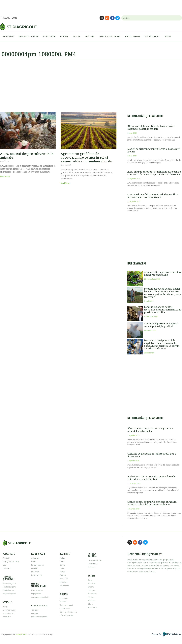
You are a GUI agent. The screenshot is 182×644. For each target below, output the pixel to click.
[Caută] (179, 18)
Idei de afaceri (50, 36)
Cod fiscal (92, 567)
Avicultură (64, 582)
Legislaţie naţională (95, 560)
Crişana (91, 587)
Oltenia (91, 604)
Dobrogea (91, 590)
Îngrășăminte (36, 594)
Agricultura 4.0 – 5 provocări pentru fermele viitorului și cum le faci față (151, 478)
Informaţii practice (66, 615)
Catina (34, 562)
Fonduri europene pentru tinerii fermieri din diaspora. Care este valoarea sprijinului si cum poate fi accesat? (162, 293)
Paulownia (35, 572)
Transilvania (93, 607)
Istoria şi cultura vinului (69, 612)
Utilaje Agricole (153, 36)
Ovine (62, 568)
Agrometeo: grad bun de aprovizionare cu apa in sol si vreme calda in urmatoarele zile (86, 157)
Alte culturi (7, 617)
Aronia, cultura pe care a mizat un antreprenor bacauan (163, 273)
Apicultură (64, 579)
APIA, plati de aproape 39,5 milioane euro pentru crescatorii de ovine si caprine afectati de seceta (154, 173)
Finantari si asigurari (29, 36)
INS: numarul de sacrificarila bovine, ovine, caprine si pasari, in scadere (151, 127)
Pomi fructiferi (37, 575)
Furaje (5, 607)
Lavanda (34, 568)
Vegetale (65, 36)
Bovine (62, 565)
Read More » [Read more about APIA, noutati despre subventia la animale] (5, 177)
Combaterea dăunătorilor (40, 597)
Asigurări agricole (9, 594)
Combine (35, 613)
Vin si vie (77, 36)
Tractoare (35, 610)
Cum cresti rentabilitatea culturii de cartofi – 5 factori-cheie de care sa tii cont (153, 196)
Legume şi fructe (9, 610)
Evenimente (7, 568)
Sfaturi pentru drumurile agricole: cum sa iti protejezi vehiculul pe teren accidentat (152, 503)
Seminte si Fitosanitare (110, 36)
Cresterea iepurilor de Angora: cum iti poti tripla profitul (161, 325)
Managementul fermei (11, 562)
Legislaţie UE (93, 564)
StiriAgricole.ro (21, 634)
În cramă (63, 602)
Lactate (62, 558)
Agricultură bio (8, 613)
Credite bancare (9, 590)
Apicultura (35, 558)
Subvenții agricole (9, 584)
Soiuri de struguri (66, 605)
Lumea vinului (65, 609)
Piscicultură (64, 585)
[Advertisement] (58, 85)
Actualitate (9, 36)
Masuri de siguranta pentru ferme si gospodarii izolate (154, 150)
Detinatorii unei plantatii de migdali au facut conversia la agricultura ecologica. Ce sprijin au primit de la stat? (162, 344)
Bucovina (91, 584)
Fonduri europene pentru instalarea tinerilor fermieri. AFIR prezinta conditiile (163, 310)
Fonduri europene (9, 587)
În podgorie (64, 598)
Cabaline (63, 575)
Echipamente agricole (39, 617)
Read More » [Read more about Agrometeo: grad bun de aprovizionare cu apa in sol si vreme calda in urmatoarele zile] (65, 183)
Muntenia (92, 601)
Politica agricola (133, 36)
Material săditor (37, 590)
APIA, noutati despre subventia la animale (27, 155)
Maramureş (92, 594)
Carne (62, 562)
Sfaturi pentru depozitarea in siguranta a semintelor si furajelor (150, 430)
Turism (168, 36)
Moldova (91, 597)
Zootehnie (91, 36)
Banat (90, 580)
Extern (5, 565)
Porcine (62, 572)
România (6, 558)
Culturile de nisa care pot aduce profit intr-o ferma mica (152, 455)
